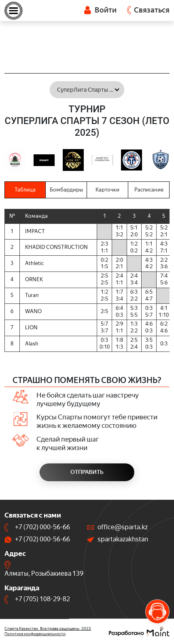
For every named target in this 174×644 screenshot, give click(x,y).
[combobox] (87, 90)
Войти (100, 10)
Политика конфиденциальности (35, 634)
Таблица (25, 190)
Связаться (152, 10)
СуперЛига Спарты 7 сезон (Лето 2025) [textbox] (91, 90)
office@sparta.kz (123, 527)
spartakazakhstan (123, 539)
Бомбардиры (66, 190)
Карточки (107, 190)
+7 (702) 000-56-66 (42, 527)
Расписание (149, 190)
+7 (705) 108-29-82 (42, 599)
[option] (15, 160)
